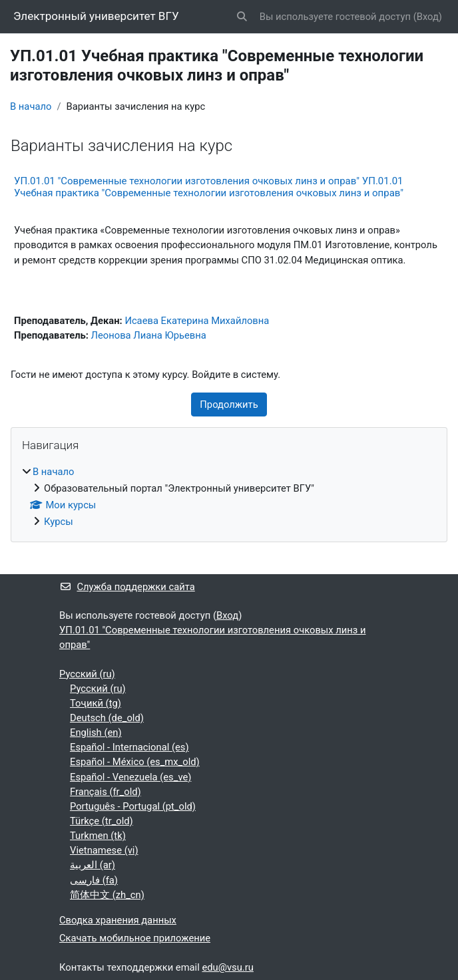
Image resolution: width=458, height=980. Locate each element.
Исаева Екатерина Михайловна (197, 321)
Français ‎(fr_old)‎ (106, 792)
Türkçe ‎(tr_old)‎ (102, 821)
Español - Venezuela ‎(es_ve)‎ (130, 777)
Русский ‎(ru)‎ (87, 674)
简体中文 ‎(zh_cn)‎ (107, 895)
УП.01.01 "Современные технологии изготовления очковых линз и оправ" (212, 637)
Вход (428, 17)
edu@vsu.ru (227, 967)
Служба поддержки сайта (127, 587)
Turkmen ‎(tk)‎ (98, 836)
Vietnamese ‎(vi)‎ (104, 850)
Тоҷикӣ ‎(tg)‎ (96, 703)
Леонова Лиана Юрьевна (149, 335)
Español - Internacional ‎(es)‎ (129, 747)
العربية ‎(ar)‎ (93, 865)
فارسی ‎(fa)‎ (94, 880)
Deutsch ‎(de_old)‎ (107, 718)
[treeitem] (229, 497)
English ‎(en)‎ (96, 733)
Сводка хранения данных (118, 920)
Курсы (59, 522)
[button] (242, 17)
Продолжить (229, 405)
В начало (31, 106)
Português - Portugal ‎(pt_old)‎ (133, 806)
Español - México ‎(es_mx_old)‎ (135, 762)
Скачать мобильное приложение (135, 938)
